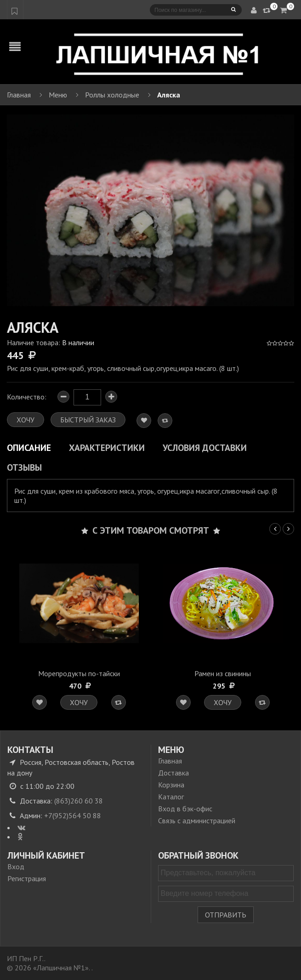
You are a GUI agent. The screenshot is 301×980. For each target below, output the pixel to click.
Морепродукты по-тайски (79, 673)
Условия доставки (205, 447)
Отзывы (24, 467)
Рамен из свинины (223, 673)
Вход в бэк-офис (185, 809)
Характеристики (107, 447)
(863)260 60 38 (79, 801)
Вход (16, 866)
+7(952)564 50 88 (73, 815)
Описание (29, 447)
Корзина (171, 785)
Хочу (79, 702)
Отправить (226, 915)
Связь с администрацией (197, 820)
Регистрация (27, 878)
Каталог (171, 797)
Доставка (173, 773)
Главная (170, 761)
